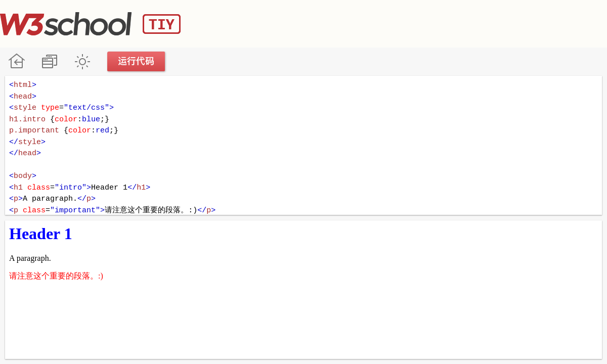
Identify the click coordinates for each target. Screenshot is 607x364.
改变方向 (49, 61)
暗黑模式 (82, 61)
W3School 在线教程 (16, 61)
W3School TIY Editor (90, 24)
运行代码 (137, 61)
